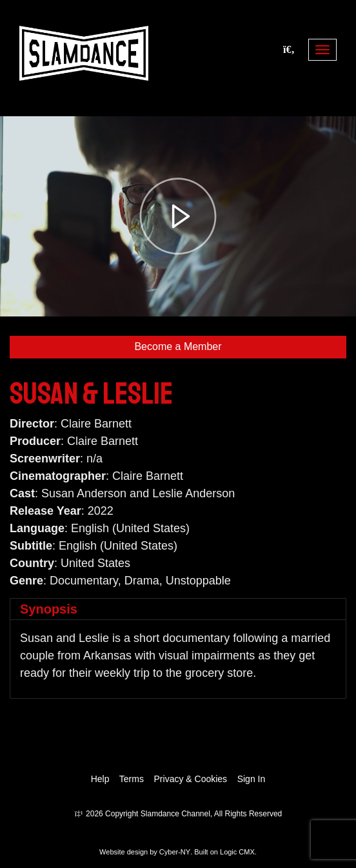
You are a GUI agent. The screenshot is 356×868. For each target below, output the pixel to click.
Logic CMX (237, 852)
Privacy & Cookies (191, 779)
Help (100, 779)
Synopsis (49, 609)
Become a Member (178, 346)
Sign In (252, 779)
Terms (132, 779)
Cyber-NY (175, 852)
